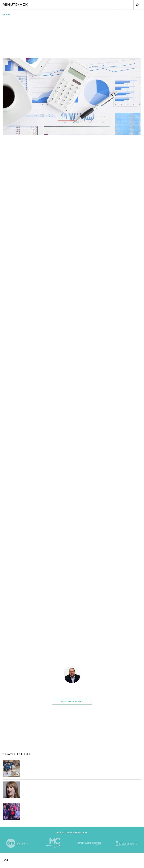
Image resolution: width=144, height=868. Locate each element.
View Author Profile (72, 702)
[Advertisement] (72, 728)
